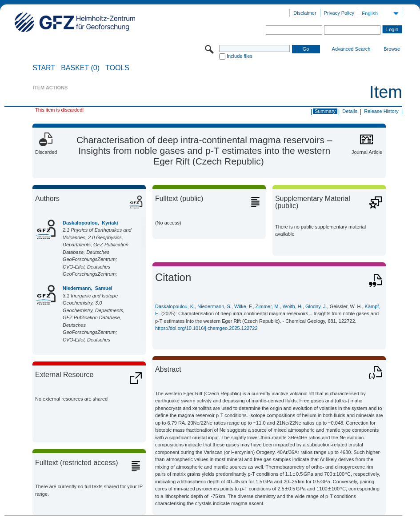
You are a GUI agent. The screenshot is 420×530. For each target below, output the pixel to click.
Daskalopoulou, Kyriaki (90, 223)
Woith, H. (293, 306)
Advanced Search (351, 49)
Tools (117, 68)
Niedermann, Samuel (88, 288)
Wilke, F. (244, 306)
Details (350, 111)
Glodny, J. (316, 306)
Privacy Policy (339, 13)
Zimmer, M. (268, 306)
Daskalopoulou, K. (175, 306)
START (44, 68)
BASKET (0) (80, 68)
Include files (240, 56)
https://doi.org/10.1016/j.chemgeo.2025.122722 (206, 328)
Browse (392, 49)
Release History (381, 111)
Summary (325, 111)
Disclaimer (305, 13)
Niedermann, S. (214, 306)
